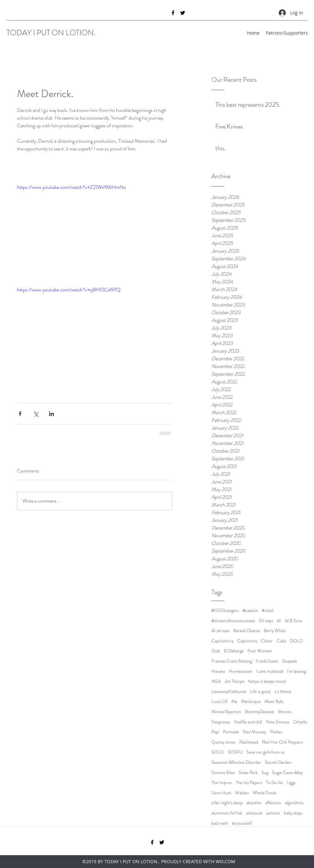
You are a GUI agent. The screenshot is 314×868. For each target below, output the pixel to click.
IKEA (216, 681)
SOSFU (235, 752)
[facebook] (173, 13)
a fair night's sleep (227, 803)
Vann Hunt (221, 793)
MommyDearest (260, 712)
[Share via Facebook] (20, 414)
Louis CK (219, 701)
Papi (215, 732)
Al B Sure (293, 621)
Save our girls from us (265, 752)
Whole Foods (265, 793)
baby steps (293, 813)
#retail (268, 610)
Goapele (289, 661)
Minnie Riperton (226, 712)
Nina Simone (278, 722)
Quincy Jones (223, 742)
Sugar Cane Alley (287, 773)
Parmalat (231, 732)
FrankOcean (267, 661)
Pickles (276, 732)
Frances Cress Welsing (232, 661)
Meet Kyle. (274, 701)
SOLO (218, 752)
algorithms (294, 803)
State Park (248, 773)
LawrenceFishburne (229, 692)
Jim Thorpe (235, 681)
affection (273, 803)
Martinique (251, 701)
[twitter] (183, 13)
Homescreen (240, 671)
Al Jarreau (220, 631)
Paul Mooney (255, 732)
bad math (220, 823)
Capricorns (247, 641)
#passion (250, 610)
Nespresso (221, 722)
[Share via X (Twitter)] (36, 414)
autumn (273, 813)
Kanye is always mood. (268, 681)
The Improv (222, 783)
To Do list (274, 783)
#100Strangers (225, 610)
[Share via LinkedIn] (51, 414)
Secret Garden (278, 762)
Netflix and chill (248, 722)
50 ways (266, 621)
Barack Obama (247, 631)
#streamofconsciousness (233, 621)
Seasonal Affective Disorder (236, 762)
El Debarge (234, 651)
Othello (300, 722)
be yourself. (242, 823)
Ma (234, 701)
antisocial (254, 813)
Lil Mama (283, 692)
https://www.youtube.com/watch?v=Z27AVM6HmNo (71, 187)
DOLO (297, 641)
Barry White (275, 631)
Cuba (281, 641)
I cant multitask (270, 671)
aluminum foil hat (227, 813)
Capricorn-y (223, 641)
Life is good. (261, 692)
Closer (267, 641)
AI (279, 621)
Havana (218, 671)
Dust (216, 651)
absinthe (254, 803)
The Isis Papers (249, 783)
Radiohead (249, 742)
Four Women (260, 651)
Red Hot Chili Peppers (282, 742)
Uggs (291, 783)
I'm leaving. (297, 671)
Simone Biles (223, 773)
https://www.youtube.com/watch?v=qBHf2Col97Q (69, 290)
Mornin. (285, 712)
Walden (242, 793)
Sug (265, 773)
